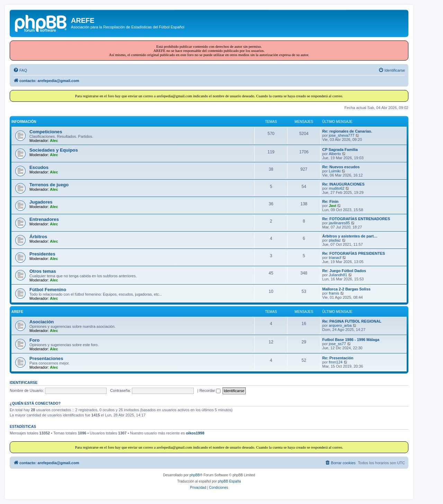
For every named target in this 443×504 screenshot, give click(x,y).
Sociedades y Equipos (54, 150)
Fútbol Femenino (48, 290)
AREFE (17, 312)
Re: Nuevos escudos (341, 167)
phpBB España (229, 481)
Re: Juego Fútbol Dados (344, 271)
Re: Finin (330, 201)
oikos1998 (195, 433)
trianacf (335, 258)
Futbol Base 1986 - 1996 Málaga (351, 340)
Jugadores (41, 202)
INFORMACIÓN (24, 122)
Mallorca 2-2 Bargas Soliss (346, 289)
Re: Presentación (338, 358)
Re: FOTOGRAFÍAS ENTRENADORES (356, 219)
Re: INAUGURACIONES (343, 184)
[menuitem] (20, 70)
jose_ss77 (337, 344)
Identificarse (24, 382)
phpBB (195, 475)
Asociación (42, 322)
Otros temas (43, 271)
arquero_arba (340, 325)
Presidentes (42, 254)
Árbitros (38, 237)
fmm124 (336, 362)
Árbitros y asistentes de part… (350, 236)
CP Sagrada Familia (340, 150)
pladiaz (335, 240)
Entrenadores (44, 219)
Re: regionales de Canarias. (347, 131)
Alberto (335, 154)
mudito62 (337, 188)
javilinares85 (339, 223)
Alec (54, 141)
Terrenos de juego (49, 185)
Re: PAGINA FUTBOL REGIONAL (352, 321)
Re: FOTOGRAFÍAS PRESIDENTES (354, 253)
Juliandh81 (338, 275)
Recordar (210, 390)
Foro (34, 340)
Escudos (39, 167)
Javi (332, 206)
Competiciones (46, 132)
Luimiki (335, 171)
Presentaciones (46, 358)
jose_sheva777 (342, 135)
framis (334, 293)
